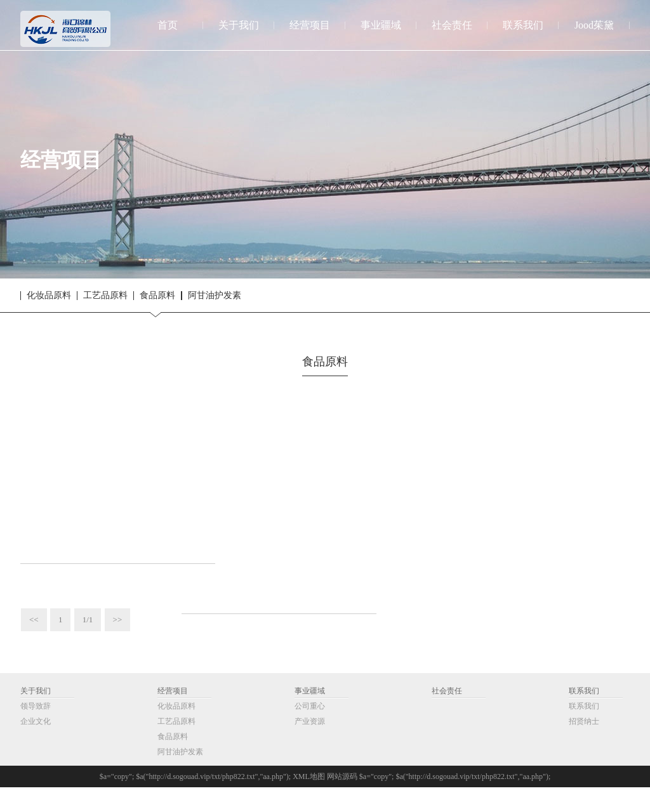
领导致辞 (36, 731)
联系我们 (584, 716)
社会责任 (447, 716)
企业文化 (36, 746)
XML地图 (309, 801)
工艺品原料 (105, 296)
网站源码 (342, 801)
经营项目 (173, 716)
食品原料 (157, 296)
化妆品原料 (49, 296)
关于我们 (36, 716)
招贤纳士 (584, 746)
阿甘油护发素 (215, 296)
